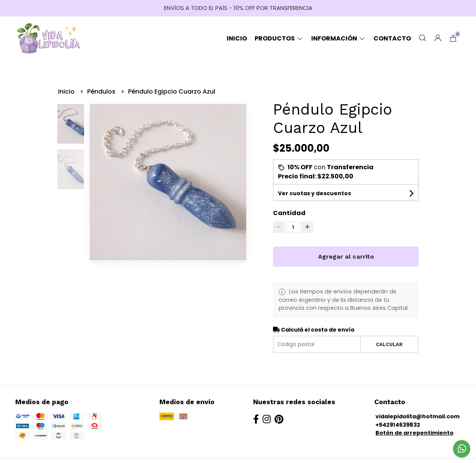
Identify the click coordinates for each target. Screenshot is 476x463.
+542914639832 (398, 425)
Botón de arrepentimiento (414, 433)
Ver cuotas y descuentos (314, 193)
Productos (279, 38)
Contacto (392, 38)
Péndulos (102, 91)
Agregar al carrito (346, 257)
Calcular (389, 344)
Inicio (237, 38)
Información (339, 38)
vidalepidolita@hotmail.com (418, 416)
